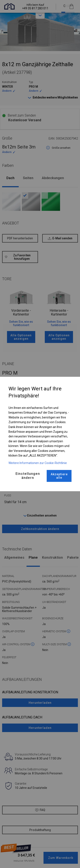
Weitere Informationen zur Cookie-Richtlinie (38, 463)
